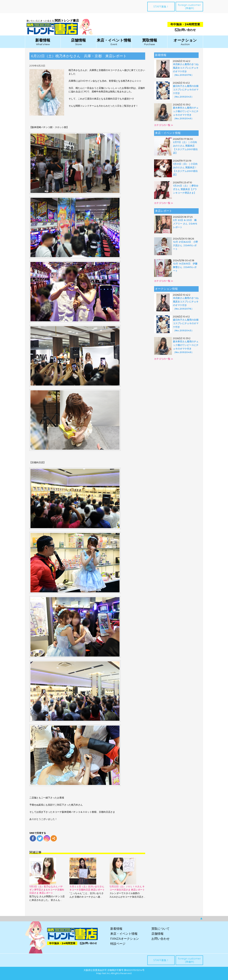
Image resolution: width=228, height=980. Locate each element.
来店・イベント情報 (114, 40)
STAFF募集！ (161, 7)
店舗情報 (78, 40)
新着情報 (43, 40)
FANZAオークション (125, 939)
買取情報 (150, 40)
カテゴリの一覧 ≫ (164, 125)
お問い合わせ (185, 30)
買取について (160, 929)
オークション (185, 40)
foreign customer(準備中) (189, 7)
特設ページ (118, 944)
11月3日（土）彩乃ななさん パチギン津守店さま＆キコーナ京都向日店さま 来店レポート (47, 890)
